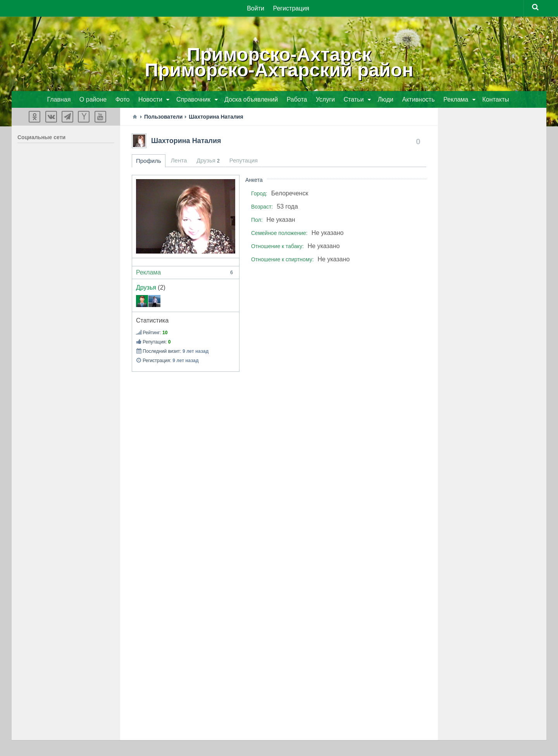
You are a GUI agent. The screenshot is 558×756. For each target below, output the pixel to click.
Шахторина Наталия (186, 141)
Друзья (146, 288)
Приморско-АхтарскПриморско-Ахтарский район (279, 62)
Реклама (186, 273)
